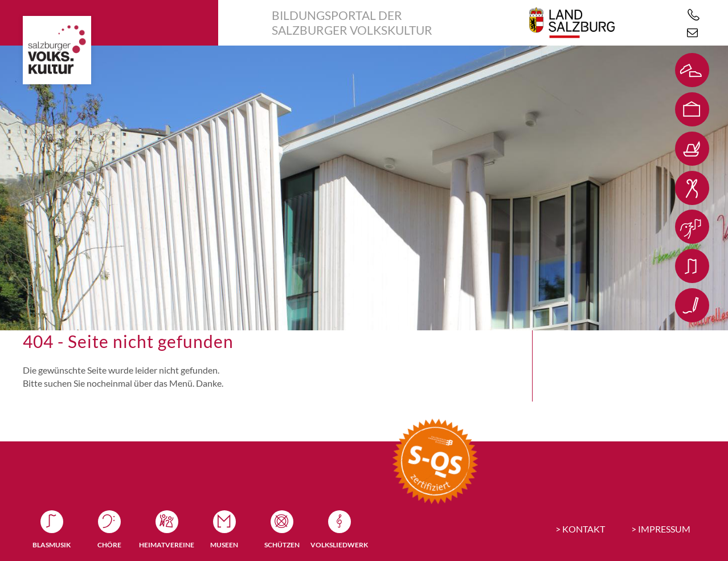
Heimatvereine (167, 545)
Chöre (109, 545)
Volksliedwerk (339, 545)
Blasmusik (52, 545)
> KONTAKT (580, 529)
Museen (224, 545)
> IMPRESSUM (661, 529)
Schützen (282, 545)
